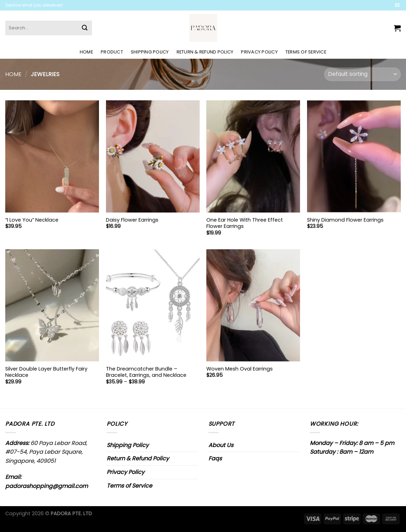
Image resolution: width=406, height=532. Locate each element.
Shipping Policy (150, 52)
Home (86, 52)
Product (112, 52)
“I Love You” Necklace (32, 220)
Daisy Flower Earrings (132, 220)
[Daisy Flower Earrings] (153, 156)
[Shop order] (362, 74)
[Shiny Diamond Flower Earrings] (354, 156)
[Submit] (85, 28)
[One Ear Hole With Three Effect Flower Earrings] (253, 156)
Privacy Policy (259, 52)
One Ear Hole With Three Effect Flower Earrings (245, 223)
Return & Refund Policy (205, 52)
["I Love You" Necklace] (52, 156)
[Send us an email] (397, 5)
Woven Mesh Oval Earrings (240, 369)
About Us (221, 445)
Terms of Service (306, 52)
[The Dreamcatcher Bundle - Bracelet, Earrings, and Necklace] (153, 305)
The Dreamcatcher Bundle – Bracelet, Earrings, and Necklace (146, 372)
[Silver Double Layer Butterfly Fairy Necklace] (52, 305)
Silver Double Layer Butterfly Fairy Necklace (46, 372)
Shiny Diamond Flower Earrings (345, 220)
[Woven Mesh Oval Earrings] (253, 305)
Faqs (215, 458)
